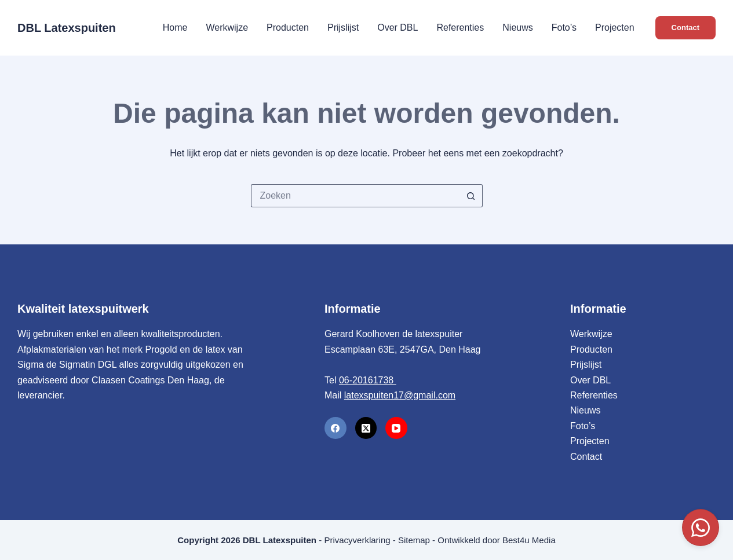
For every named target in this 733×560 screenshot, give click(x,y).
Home (175, 28)
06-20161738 (368, 380)
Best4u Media (529, 540)
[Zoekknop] (471, 196)
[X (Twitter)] (366, 428)
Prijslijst (343, 28)
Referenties (460, 28)
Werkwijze (227, 28)
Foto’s (564, 28)
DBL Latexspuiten (67, 28)
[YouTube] (396, 428)
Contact (685, 28)
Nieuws (517, 28)
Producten (288, 28)
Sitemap (414, 540)
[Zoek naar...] (355, 196)
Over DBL (398, 28)
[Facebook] (335, 428)
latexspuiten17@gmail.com (400, 395)
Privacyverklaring (357, 540)
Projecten (615, 28)
